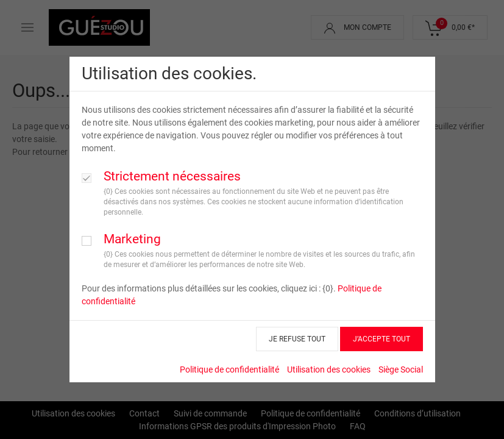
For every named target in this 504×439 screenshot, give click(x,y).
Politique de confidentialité (229, 369)
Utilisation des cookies (329, 369)
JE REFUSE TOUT (297, 339)
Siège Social (401, 369)
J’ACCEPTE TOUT (382, 339)
